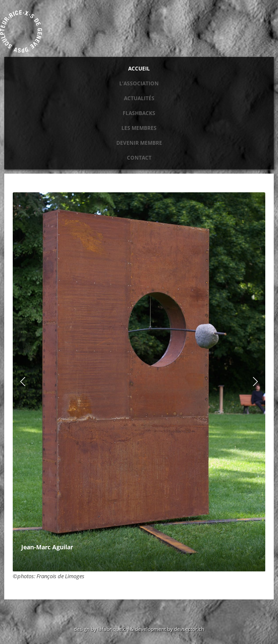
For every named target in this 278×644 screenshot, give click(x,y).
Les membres (139, 128)
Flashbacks (139, 113)
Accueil (139, 69)
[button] (256, 382)
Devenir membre (139, 143)
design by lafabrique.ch (101, 629)
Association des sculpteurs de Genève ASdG (21, 31)
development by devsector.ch (170, 629)
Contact (139, 158)
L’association (139, 83)
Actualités (139, 98)
